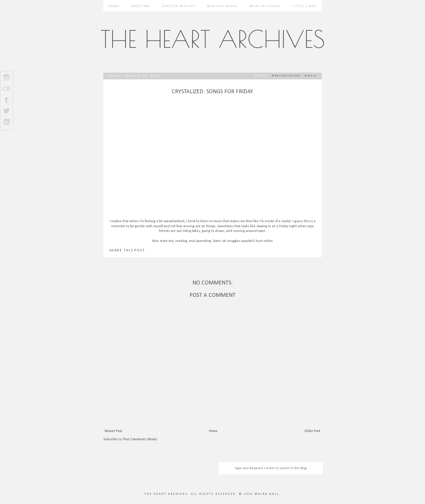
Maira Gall (267, 494)
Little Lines (304, 6)
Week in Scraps (265, 6)
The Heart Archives (213, 39)
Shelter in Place (179, 6)
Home (114, 6)
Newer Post (113, 431)
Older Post (312, 431)
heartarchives (287, 76)
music (311, 76)
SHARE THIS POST (127, 251)
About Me (140, 6)
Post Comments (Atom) (140, 439)
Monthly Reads (223, 6)
